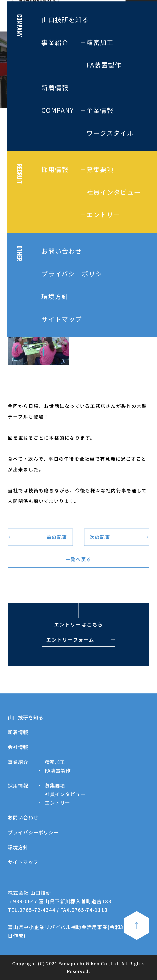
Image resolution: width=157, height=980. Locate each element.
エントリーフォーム (70, 640)
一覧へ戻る (78, 559)
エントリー (57, 803)
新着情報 (18, 732)
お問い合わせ (23, 817)
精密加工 (55, 762)
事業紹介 (18, 762)
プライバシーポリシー (33, 832)
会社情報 (18, 747)
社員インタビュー (65, 794)
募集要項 (55, 785)
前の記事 (57, 537)
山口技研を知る (26, 717)
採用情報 (18, 785)
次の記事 (100, 537)
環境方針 (18, 847)
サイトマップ (23, 862)
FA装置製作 (58, 770)
